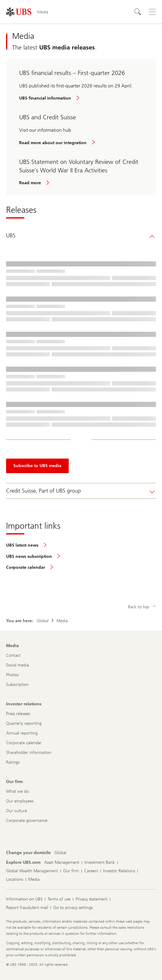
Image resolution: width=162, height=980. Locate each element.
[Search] (138, 12)
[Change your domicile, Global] (60, 853)
